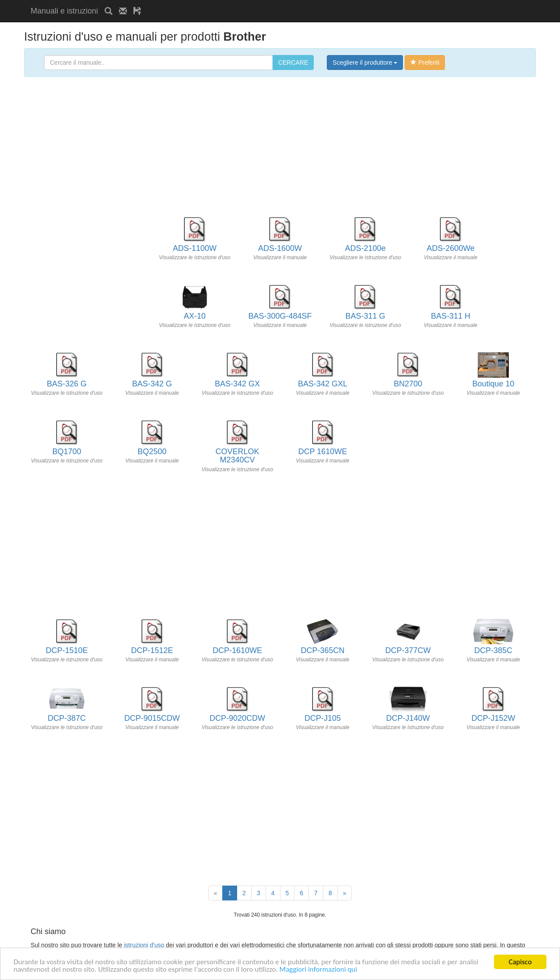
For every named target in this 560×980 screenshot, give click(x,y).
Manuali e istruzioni (64, 11)
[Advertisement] (250, 3)
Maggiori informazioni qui (318, 970)
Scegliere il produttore (365, 63)
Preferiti (425, 63)
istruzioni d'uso (144, 945)
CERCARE (293, 63)
